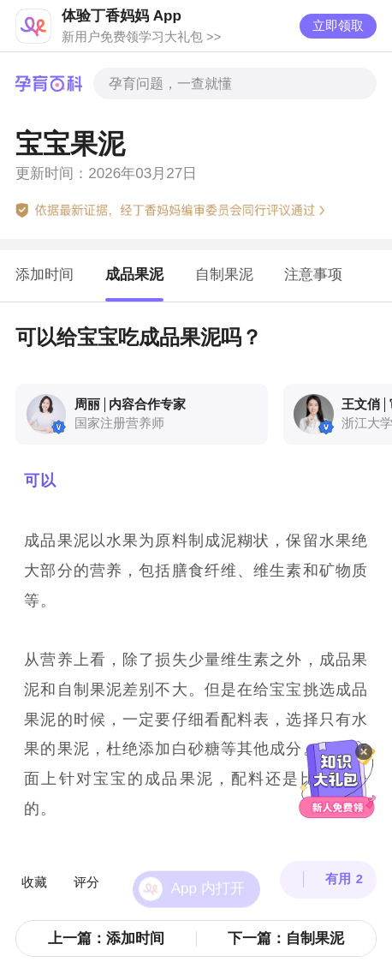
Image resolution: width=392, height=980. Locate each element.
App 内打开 (208, 866)
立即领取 (338, 26)
